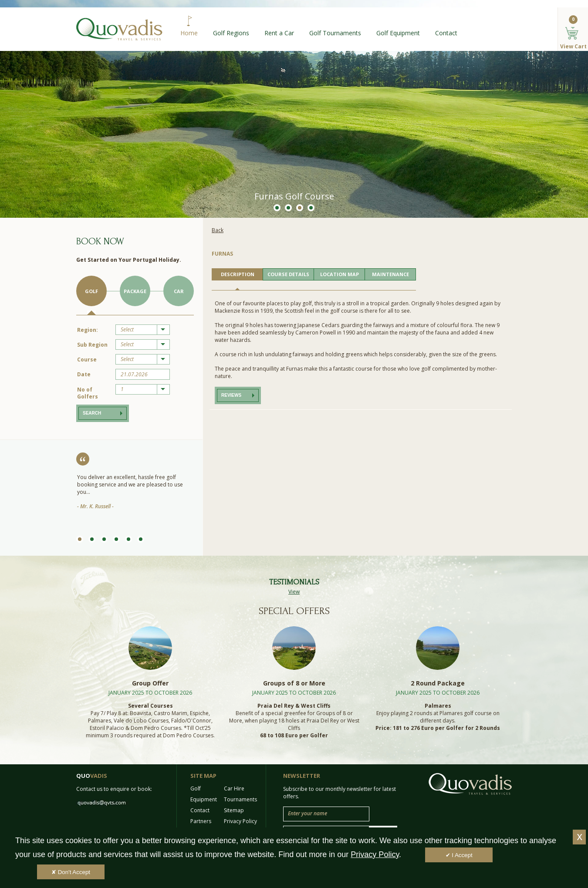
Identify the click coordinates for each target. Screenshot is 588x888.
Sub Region (92, 345)
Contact (446, 33)
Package (135, 291)
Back (218, 230)
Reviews (231, 395)
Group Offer (150, 683)
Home (189, 33)
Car (179, 291)
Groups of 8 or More (294, 683)
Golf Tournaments (335, 33)
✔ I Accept (459, 855)
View (294, 592)
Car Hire (234, 788)
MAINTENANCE (390, 274)
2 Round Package (438, 683)
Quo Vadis (119, 29)
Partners (201, 821)
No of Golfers (88, 393)
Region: (88, 330)
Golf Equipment (398, 33)
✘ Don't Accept (71, 872)
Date (84, 374)
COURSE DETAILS (288, 274)
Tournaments (240, 799)
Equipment (204, 799)
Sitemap (234, 810)
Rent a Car (279, 33)
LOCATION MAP (340, 274)
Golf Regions (231, 33)
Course (87, 360)
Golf (91, 291)
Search (92, 413)
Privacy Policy (240, 821)
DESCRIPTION (238, 274)
